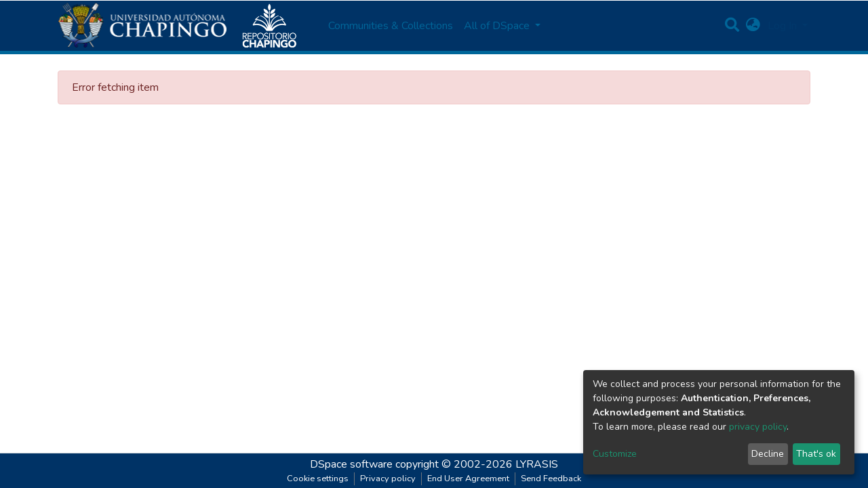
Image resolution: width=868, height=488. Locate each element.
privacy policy (758, 427)
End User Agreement (468, 479)
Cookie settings (318, 479)
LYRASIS (537, 464)
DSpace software (351, 464)
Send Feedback (551, 479)
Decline (768, 454)
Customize (615, 454)
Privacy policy (388, 479)
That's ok (816, 454)
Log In (784, 26)
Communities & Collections (391, 26)
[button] (753, 26)
